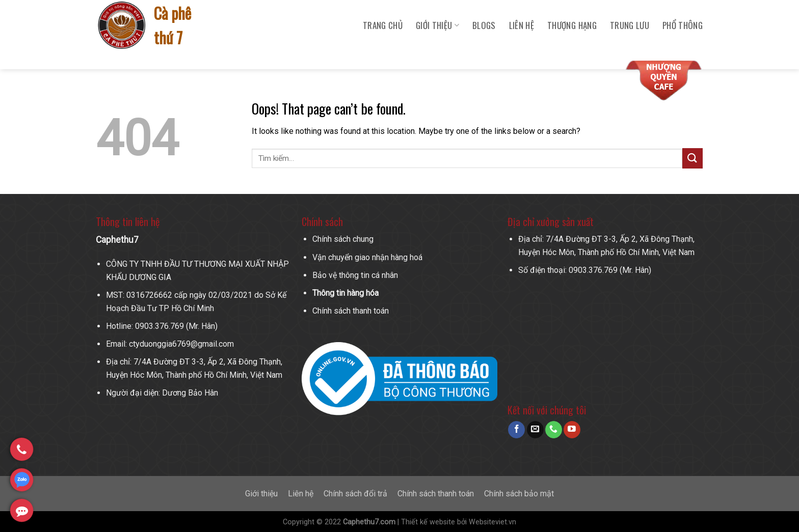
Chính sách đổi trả (355, 494)
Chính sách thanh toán (351, 311)
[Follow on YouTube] (572, 430)
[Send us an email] (535, 430)
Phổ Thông (683, 25)
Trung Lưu (630, 25)
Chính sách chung (343, 239)
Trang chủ (383, 25)
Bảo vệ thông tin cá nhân (355, 275)
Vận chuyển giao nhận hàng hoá (367, 257)
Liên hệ (522, 25)
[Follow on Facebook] (516, 430)
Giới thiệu (261, 494)
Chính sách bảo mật (519, 494)
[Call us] (554, 430)
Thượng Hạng (572, 25)
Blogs (484, 25)
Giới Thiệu (437, 25)
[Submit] (693, 158)
